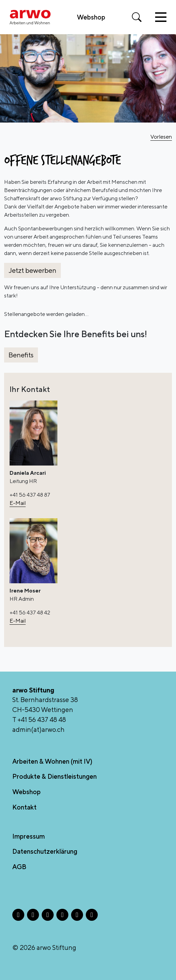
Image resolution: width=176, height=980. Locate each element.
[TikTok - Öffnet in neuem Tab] (77, 915)
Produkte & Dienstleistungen (55, 776)
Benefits (21, 355)
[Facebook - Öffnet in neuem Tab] (18, 915)
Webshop (91, 17)
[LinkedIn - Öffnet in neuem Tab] (62, 915)
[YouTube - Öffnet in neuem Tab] (92, 915)
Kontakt (24, 807)
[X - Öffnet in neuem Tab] (48, 915)
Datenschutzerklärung (45, 851)
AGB (19, 867)
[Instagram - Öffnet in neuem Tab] (33, 915)
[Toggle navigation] (161, 17)
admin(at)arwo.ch (38, 729)
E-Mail (18, 503)
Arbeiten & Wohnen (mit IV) (52, 761)
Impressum (29, 836)
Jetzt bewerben (32, 270)
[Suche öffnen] (137, 17)
